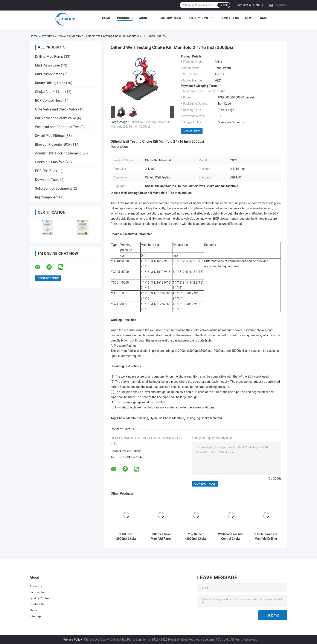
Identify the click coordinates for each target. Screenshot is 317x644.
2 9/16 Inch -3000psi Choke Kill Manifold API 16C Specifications (196, 537)
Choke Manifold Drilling (133, 418)
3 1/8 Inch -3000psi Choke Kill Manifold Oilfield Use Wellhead (126, 537)
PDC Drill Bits (45, 171)
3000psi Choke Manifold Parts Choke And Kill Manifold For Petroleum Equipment (161, 537)
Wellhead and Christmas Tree (57, 127)
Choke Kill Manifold (70, 36)
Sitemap (35, 616)
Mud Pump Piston (49, 74)
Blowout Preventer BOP (53, 144)
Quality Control (201, 18)
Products (125, 18)
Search (224, 5)
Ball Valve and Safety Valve (56, 118)
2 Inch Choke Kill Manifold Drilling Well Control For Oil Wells (266, 537)
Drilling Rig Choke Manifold (204, 418)
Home (106, 18)
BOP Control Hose (49, 101)
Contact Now (192, 131)
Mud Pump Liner (48, 65)
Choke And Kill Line (50, 92)
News (249, 18)
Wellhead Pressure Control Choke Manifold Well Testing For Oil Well (231, 537)
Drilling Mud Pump (49, 57)
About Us (146, 18)
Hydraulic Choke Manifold (167, 418)
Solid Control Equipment (53, 188)
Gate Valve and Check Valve (56, 109)
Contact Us (230, 18)
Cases (265, 18)
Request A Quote (248, 5)
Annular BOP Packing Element (58, 153)
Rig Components (48, 197)
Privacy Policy (73, 639)
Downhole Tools (47, 180)
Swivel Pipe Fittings (50, 136)
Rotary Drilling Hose (50, 83)
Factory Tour (171, 18)
